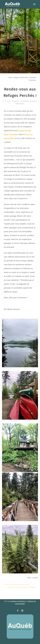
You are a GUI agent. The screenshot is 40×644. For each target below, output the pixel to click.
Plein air (33, 101)
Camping (16, 101)
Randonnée (20, 104)
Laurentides (25, 101)
